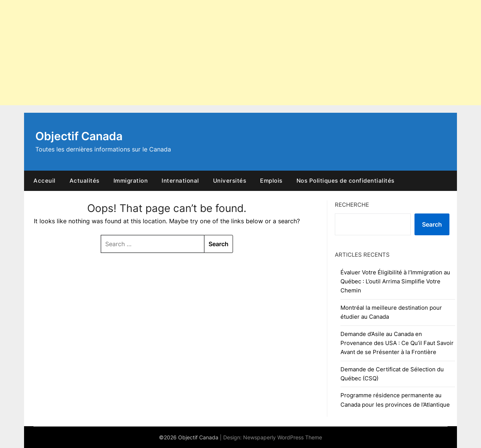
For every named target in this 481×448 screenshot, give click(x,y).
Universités (230, 181)
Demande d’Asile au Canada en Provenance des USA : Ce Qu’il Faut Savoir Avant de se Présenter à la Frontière (397, 343)
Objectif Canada (79, 136)
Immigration (131, 181)
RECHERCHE (352, 205)
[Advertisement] (225, 53)
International (180, 181)
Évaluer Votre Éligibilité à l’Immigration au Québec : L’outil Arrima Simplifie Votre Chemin (395, 282)
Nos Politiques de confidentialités (346, 181)
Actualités (85, 181)
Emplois (271, 181)
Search (432, 224)
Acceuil (45, 181)
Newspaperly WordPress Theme (283, 437)
